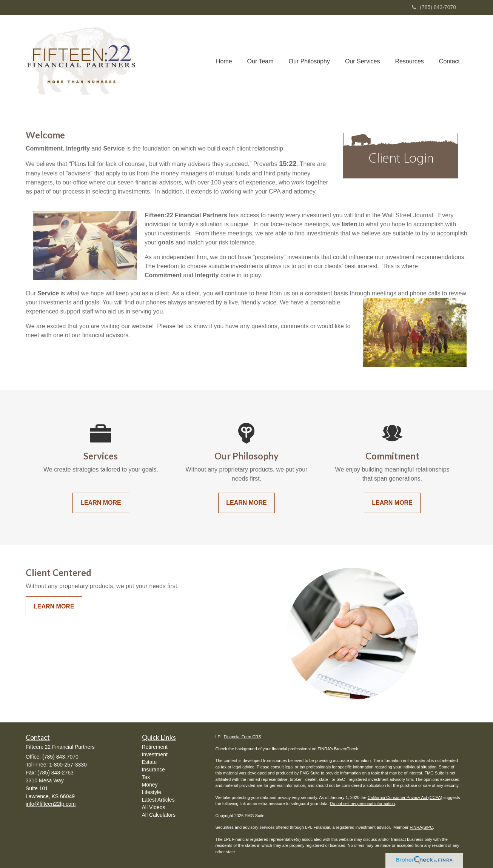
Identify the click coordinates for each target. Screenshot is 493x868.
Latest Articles (158, 800)
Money (150, 785)
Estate (149, 762)
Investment (155, 754)
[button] (260, 61)
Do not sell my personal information (362, 803)
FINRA (416, 827)
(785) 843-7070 (434, 7)
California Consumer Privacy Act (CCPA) (405, 797)
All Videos (154, 807)
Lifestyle (152, 792)
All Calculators (159, 815)
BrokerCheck (346, 749)
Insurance (153, 770)
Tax (146, 777)
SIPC (428, 827)
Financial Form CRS (243, 737)
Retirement (155, 747)
